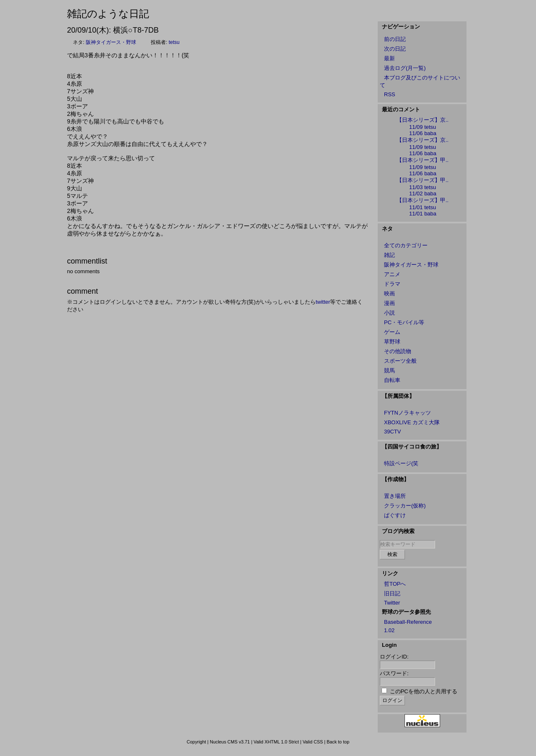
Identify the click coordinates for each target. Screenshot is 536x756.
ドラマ (392, 284)
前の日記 (395, 39)
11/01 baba (423, 214)
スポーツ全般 (400, 361)
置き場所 (395, 496)
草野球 (392, 342)
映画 (389, 293)
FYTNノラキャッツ (407, 413)
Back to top (338, 742)
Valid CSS (313, 742)
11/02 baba (423, 193)
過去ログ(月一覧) (405, 68)
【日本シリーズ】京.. (423, 120)
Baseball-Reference (408, 622)
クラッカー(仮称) (405, 506)
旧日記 (392, 593)
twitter (323, 302)
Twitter (392, 603)
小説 (389, 313)
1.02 (389, 630)
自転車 (392, 380)
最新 (389, 58)
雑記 (389, 255)
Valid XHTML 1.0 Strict (276, 742)
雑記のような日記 (108, 14)
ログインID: (394, 657)
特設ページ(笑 (401, 463)
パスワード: (394, 673)
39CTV (392, 432)
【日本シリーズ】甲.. (423, 160)
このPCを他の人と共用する (424, 691)
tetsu (174, 42)
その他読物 (398, 351)
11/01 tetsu (423, 207)
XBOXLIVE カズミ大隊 (412, 422)
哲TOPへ (395, 584)
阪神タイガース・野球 (111, 42)
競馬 (389, 370)
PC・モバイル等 (404, 322)
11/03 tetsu (423, 187)
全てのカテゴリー (406, 245)
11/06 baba (423, 133)
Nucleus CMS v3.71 (230, 742)
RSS (390, 94)
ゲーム (392, 332)
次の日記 (395, 49)
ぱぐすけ (395, 515)
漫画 (389, 303)
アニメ (392, 274)
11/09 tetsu (423, 127)
